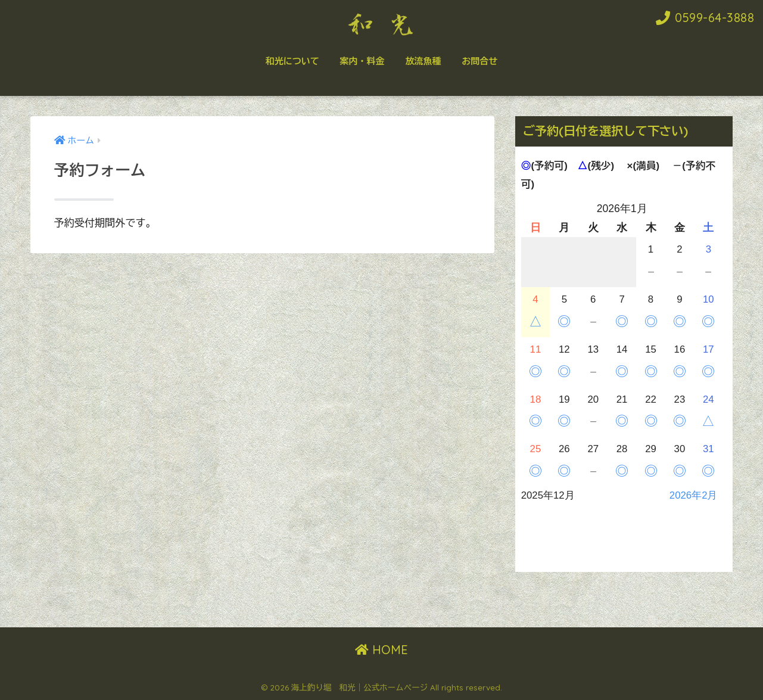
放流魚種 (423, 61)
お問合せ (479, 61)
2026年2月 (694, 495)
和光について (292, 61)
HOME (381, 650)
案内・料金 (362, 61)
